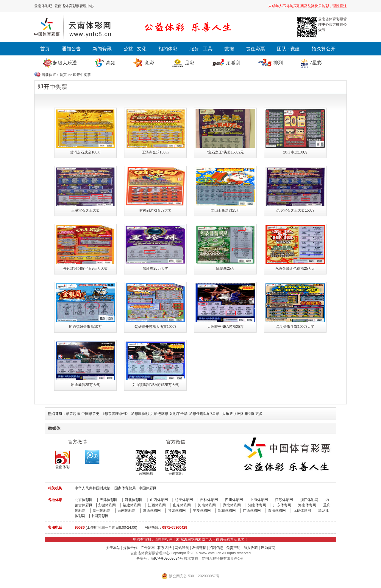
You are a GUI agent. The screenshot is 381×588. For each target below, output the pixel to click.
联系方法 (165, 548)
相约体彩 (168, 49)
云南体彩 (63, 460)
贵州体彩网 (102, 511)
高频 (111, 63)
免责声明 (233, 548)
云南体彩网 (127, 511)
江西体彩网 (157, 505)
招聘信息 (216, 548)
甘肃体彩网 (177, 511)
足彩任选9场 (199, 414)
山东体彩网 (182, 505)
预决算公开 (324, 49)
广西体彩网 (252, 511)
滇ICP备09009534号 (167, 558)
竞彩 (149, 63)
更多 (259, 414)
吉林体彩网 (209, 500)
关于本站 (113, 548)
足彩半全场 (179, 414)
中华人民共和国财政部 (93, 488)
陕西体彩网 (152, 511)
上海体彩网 (259, 500)
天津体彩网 (109, 500)
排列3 (239, 414)
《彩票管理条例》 (115, 414)
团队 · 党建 (288, 49)
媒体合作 (130, 548)
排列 (278, 63)
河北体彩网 (134, 500)
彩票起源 (73, 414)
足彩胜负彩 (140, 414)
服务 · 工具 (201, 49)
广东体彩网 (282, 505)
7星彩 (316, 63)
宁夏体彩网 (202, 511)
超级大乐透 (65, 63)
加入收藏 (251, 548)
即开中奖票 (82, 75)
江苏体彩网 (284, 500)
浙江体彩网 (309, 500)
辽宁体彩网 (184, 500)
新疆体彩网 (227, 511)
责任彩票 (255, 49)
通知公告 (71, 49)
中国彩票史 (90, 414)
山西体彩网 (159, 500)
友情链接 (199, 548)
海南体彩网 (307, 505)
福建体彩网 (132, 505)
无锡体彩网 (302, 511)
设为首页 (268, 548)
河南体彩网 (207, 505)
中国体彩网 (148, 488)
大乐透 (227, 414)
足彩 (190, 63)
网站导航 (182, 548)
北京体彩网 (84, 500)
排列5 (249, 414)
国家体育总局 (125, 488)
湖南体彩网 (257, 505)
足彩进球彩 (159, 414)
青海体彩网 (277, 511)
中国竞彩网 (100, 516)
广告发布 (148, 548)
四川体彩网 (234, 500)
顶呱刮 (233, 63)
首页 (45, 49)
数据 (229, 49)
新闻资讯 (102, 49)
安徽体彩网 (107, 505)
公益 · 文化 (135, 49)
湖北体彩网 (232, 505)
